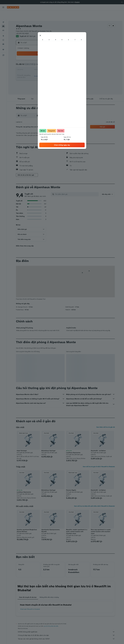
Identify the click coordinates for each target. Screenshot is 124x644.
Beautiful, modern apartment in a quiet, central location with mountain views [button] (77, 523)
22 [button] (40, 66)
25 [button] (54, 66)
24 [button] (50, 66)
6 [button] (31, 56)
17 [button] (50, 61)
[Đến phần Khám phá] (3, 27)
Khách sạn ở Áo (50, 640)
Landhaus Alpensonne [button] (73, 444)
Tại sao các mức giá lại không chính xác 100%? (66, 630)
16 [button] (45, 61)
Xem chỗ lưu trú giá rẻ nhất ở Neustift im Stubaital (99, 458)
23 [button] (45, 66)
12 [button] (59, 56)
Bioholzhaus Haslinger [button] (48, 442)
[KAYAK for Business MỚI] (3, 35)
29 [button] (40, 70)
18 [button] (54, 61)
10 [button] (50, 56)
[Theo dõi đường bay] (3, 31)
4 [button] (54, 52)
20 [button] (31, 66)
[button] (122, 2)
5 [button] (59, 52)
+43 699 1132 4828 (22, 24)
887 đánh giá (31, 27)
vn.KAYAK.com (20, 640)
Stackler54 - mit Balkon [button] (98, 442)
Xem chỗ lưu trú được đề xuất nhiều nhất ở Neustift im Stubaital (94, 497)
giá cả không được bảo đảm (51, 617)
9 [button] (45, 56)
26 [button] (59, 66)
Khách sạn (28, 640)
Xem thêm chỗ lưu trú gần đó (106, 418)
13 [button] (31, 61)
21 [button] (36, 66)
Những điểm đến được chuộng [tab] (49, 588)
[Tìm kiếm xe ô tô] (3, 21)
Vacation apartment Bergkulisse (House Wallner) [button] (27, 522)
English (77, 2)
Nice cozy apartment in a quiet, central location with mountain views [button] (101, 523)
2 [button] (45, 52)
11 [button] (54, 56)
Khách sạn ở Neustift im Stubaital (30, 600)
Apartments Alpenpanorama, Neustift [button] (51, 522)
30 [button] (45, 70)
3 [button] (50, 52)
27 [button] (31, 70)
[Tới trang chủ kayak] (13, 7)
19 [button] (59, 61)
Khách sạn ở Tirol (61, 640)
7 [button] (36, 56)
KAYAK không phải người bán (66, 623)
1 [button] (40, 52)
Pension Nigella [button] (71, 481)
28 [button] (36, 70)
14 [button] (36, 61)
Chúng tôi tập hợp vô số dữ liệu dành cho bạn (66, 626)
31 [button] (50, 70)
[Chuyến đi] (3, 41)
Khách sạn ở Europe (39, 640)
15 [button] (40, 61)
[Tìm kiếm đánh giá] (76, 185)
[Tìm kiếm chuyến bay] (3, 13)
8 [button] (40, 56)
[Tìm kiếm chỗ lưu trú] (3, 17)
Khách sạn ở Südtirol (73, 640)
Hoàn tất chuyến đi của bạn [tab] (28, 588)
